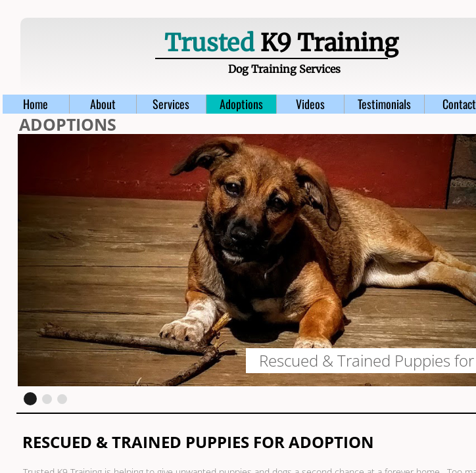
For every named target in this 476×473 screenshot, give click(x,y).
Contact (459, 104)
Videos (310, 104)
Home (36, 104)
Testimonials (384, 104)
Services (171, 104)
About (103, 104)
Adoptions (241, 104)
